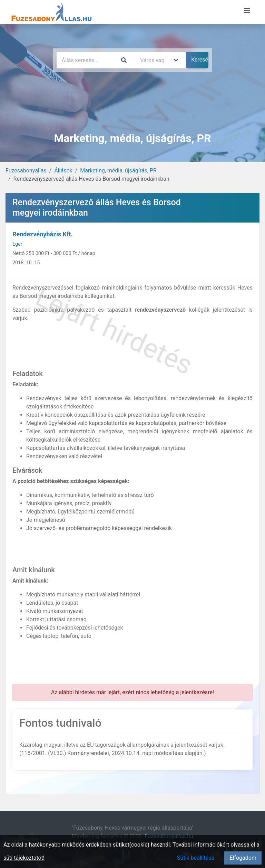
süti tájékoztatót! (24, 858)
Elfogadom (243, 858)
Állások (63, 171)
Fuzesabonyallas (26, 171)
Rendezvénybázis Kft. (43, 234)
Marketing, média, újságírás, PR (118, 171)
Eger (17, 244)
